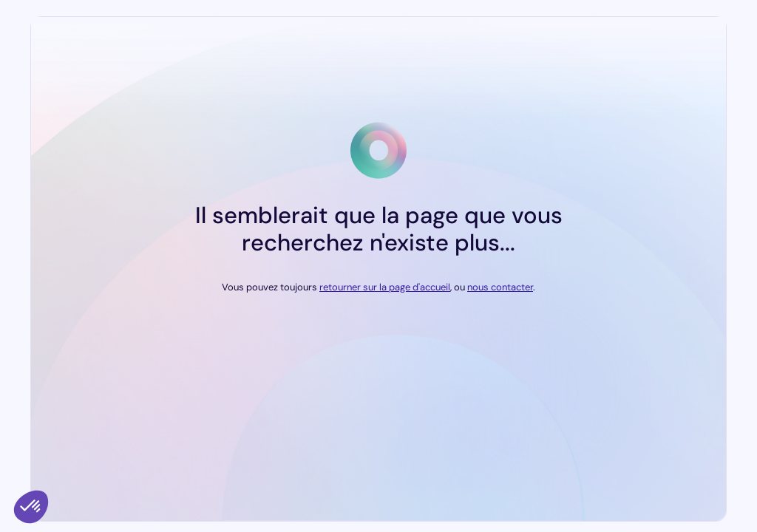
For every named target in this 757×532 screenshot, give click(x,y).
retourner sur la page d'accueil (385, 287)
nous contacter (500, 287)
